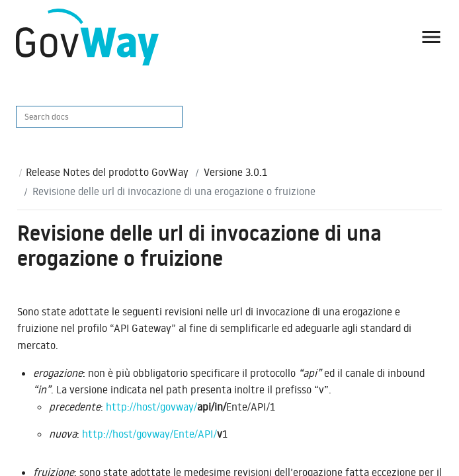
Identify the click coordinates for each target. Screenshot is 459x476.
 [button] (431, 37)
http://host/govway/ (151, 407)
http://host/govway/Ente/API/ (149, 434)
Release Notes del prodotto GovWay (107, 172)
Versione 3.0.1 (235, 172)
